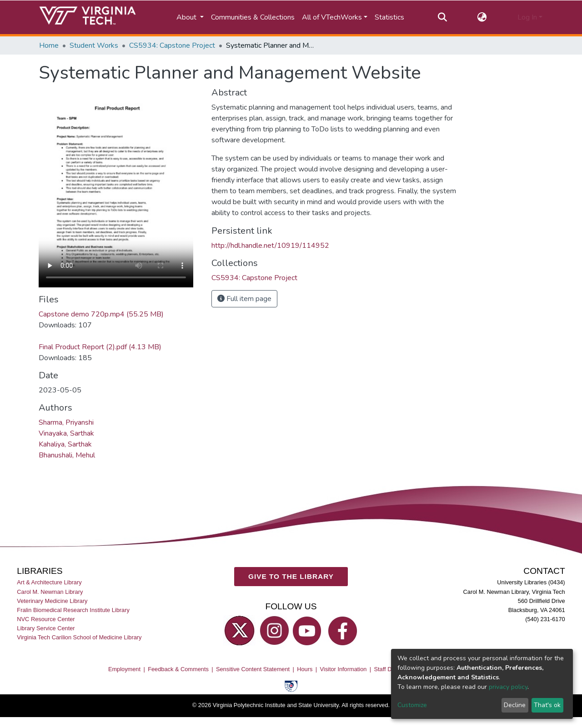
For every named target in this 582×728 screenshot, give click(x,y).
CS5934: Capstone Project (172, 45)
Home (49, 45)
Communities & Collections (253, 17)
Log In (527, 17)
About (187, 17)
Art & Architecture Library (49, 583)
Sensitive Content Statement (253, 669)
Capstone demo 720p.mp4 (101, 314)
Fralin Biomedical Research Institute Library (73, 610)
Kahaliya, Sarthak (65, 444)
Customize (412, 705)
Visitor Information (344, 669)
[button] (482, 17)
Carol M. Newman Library (50, 592)
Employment (124, 669)
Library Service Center (46, 628)
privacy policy (508, 687)
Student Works (94, 45)
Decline (515, 705)
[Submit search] (442, 17)
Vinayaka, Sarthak (66, 433)
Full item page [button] (244, 299)
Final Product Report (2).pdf (100, 347)
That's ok (547, 705)
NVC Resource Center (46, 619)
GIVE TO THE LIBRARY (291, 576)
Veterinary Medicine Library (52, 601)
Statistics (389, 17)
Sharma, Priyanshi (66, 422)
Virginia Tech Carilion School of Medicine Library (79, 637)
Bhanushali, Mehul (67, 455)
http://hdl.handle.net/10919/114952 (270, 246)
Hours (305, 669)
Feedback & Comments (178, 669)
